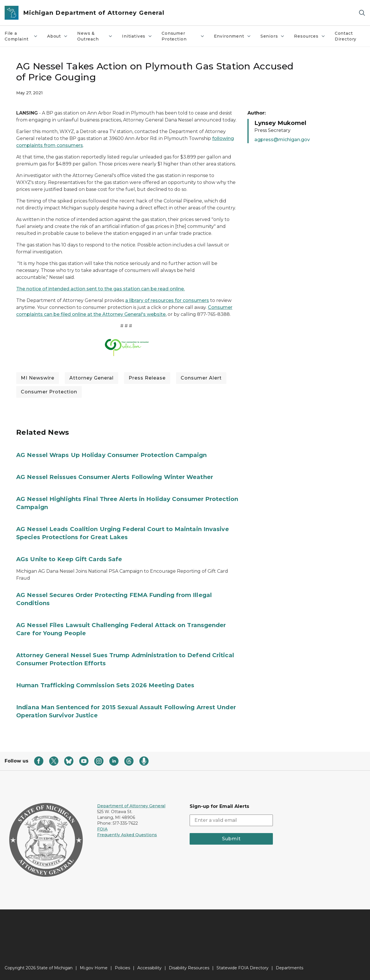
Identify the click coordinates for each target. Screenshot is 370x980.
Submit (231, 839)
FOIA (102, 829)
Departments (289, 968)
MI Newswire (38, 378)
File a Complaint (21, 36)
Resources (310, 36)
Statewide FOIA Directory (243, 968)
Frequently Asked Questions (127, 835)
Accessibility (149, 968)
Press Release (147, 378)
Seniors (273, 36)
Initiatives (137, 36)
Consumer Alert (201, 378)
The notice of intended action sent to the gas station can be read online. (100, 289)
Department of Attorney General (131, 806)
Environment (233, 36)
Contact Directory (346, 36)
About (58, 36)
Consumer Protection (183, 36)
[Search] (362, 13)
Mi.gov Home (94, 968)
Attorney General (91, 378)
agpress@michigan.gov (282, 140)
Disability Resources (189, 968)
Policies (122, 968)
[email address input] (231, 820)
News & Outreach (95, 36)
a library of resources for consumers (167, 300)
